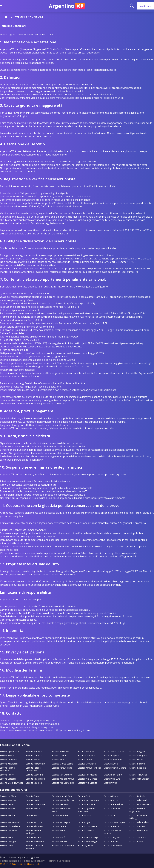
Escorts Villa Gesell (138, 800)
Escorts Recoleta (138, 768)
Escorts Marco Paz (139, 830)
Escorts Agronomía (9, 751)
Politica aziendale (10, 861)
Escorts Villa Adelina (139, 822)
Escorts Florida (33, 808)
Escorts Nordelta (60, 815)
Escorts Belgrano (138, 751)
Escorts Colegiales (138, 756)
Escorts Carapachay (113, 804)
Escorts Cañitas (59, 756)
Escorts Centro (33, 796)
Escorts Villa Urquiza (87, 783)
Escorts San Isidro (35, 822)
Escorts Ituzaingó (86, 830)
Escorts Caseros (111, 826)
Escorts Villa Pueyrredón (12, 783)
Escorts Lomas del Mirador (112, 832)
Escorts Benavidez (61, 804)
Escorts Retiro (7, 775)
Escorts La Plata (8, 796)
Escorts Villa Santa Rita (63, 783)
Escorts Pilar (109, 815)
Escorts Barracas (86, 751)
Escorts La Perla (137, 796)
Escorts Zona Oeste (87, 826)
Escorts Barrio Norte (114, 751)
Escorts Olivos (85, 815)
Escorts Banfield (60, 841)
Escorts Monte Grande (63, 845)
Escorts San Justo (112, 837)
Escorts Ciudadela (9, 830)
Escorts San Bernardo (88, 800)
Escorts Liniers (136, 760)
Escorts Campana (86, 804)
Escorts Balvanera (61, 751)
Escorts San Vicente (113, 845)
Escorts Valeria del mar (63, 800)
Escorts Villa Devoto (87, 779)
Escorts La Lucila (112, 808)
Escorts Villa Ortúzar (139, 779)
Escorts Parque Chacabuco (33, 769)
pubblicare (146, 6)
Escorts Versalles (8, 779)
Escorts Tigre (84, 822)
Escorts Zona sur (138, 837)
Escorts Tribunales (138, 775)
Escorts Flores (33, 760)
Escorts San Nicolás (87, 775)
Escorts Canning (111, 841)
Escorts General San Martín (62, 810)
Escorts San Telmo (113, 775)
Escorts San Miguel (61, 822)
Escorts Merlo (7, 837)
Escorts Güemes (111, 796)
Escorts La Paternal (113, 760)
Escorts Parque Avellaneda (7, 769)
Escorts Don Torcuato (140, 804)
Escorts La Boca (86, 760)
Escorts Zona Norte (35, 804)
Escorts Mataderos (9, 764)
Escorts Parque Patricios (89, 768)
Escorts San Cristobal (62, 775)
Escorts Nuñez (111, 764)
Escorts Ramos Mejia (88, 837)
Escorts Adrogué (8, 841)
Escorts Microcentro (36, 764)
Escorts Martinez (8, 815)
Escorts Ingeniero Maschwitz (86, 810)
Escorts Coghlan (111, 756)
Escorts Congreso (9, 760)
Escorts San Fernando (11, 822)
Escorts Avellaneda (35, 841)
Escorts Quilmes (85, 845)
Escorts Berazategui (87, 841)
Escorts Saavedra (34, 775)
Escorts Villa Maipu (35, 826)
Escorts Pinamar (8, 800)
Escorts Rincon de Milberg (138, 817)
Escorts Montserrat (87, 764)
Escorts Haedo (59, 830)
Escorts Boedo (7, 756)
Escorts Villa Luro (112, 779)
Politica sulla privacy (33, 861)
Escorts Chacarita (86, 756)
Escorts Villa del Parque (63, 779)
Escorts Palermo (137, 764)
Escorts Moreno (34, 837)
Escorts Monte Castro (62, 764)
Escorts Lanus (7, 845)
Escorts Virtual (110, 783)
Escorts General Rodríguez (34, 832)
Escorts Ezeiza (136, 841)
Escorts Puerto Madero (115, 768)
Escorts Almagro (34, 751)
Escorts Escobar (8, 808)
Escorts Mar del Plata (62, 796)
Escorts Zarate (59, 826)
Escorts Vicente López (114, 822)
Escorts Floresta (60, 760)
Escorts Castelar (137, 826)
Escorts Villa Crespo (35, 779)
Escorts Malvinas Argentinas (138, 810)
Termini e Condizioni (59, 861)
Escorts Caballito (34, 756)
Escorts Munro (33, 815)
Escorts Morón (59, 837)
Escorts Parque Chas (62, 768)
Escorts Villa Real (34, 783)
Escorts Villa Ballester (10, 826)
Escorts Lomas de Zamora (35, 847)
